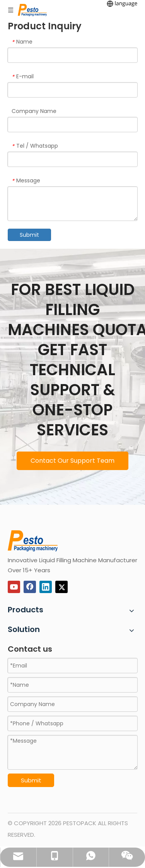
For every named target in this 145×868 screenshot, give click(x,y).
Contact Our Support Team (72, 461)
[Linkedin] (46, 587)
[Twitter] (61, 587)
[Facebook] (30, 587)
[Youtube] (14, 587)
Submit (29, 235)
